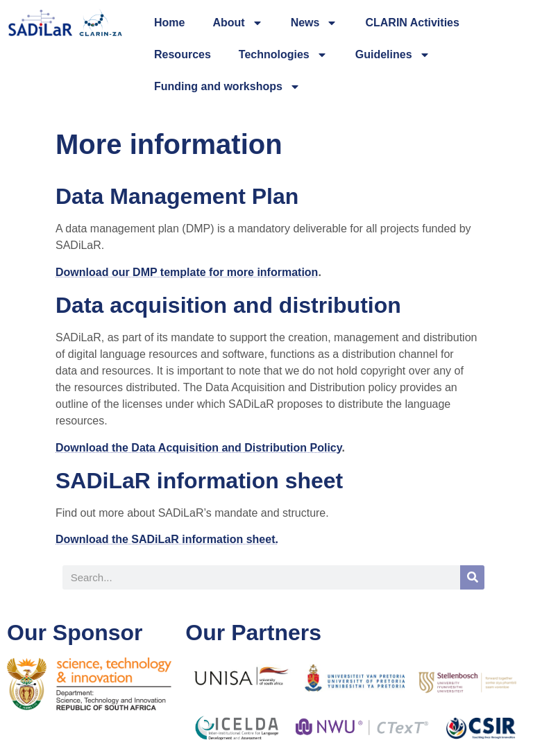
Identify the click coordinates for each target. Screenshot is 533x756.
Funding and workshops (227, 87)
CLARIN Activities (412, 23)
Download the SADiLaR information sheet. (167, 539)
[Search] (472, 577)
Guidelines (393, 55)
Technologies (283, 55)
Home (169, 23)
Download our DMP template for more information (187, 272)
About (237, 23)
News (314, 23)
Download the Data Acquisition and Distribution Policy (198, 448)
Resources (183, 54)
